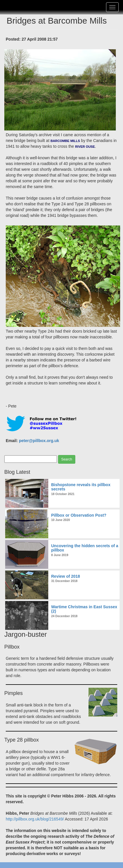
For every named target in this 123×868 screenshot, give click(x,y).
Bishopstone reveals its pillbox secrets (81, 487)
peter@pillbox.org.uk (39, 441)
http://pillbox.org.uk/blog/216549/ (35, 819)
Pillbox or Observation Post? (79, 515)
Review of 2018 (66, 576)
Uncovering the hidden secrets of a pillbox (85, 548)
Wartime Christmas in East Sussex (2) (84, 609)
